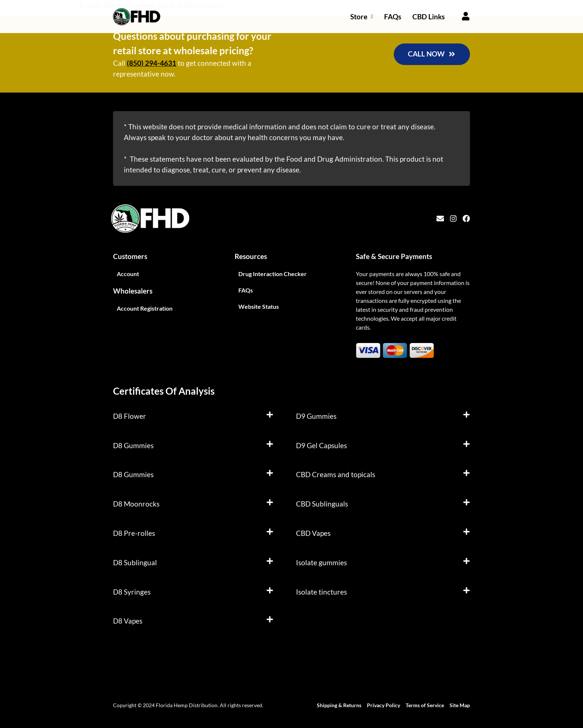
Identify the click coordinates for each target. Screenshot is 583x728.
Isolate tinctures (321, 592)
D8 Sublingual (135, 562)
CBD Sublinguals (322, 504)
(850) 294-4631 (152, 63)
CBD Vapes (313, 533)
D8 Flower (130, 416)
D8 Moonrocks (136, 504)
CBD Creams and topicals (336, 474)
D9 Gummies (316, 416)
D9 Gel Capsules (321, 445)
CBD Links (429, 17)
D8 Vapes (128, 621)
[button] (193, 416)
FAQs (393, 17)
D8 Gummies (133, 445)
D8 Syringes (132, 592)
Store (362, 17)
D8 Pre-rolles (134, 533)
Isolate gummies (321, 562)
